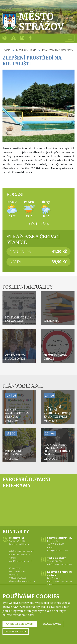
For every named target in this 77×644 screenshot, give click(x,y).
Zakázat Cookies (52, 624)
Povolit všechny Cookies (20, 624)
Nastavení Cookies (16, 631)
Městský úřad (26, 50)
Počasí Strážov (38, 224)
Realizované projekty (58, 50)
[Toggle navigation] (70, 38)
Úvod (6, 50)
